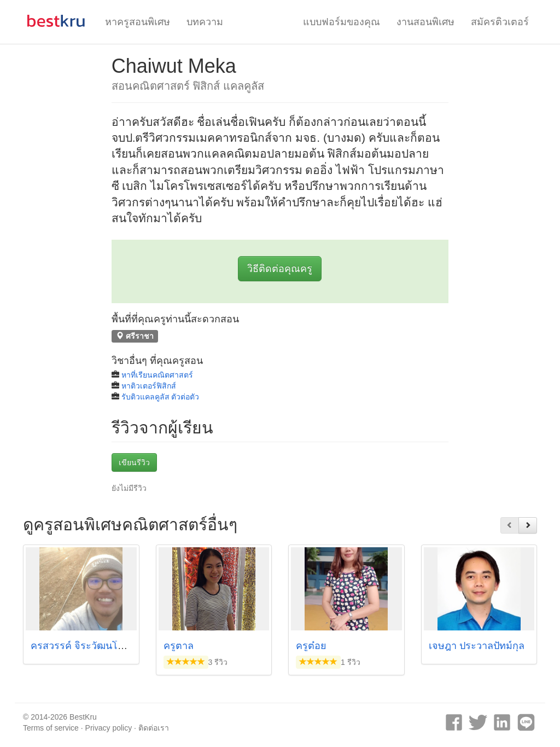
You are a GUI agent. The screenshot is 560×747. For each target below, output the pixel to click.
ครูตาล (179, 646)
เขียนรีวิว (134, 462)
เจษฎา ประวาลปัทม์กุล (477, 646)
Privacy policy (109, 728)
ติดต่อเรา (154, 728)
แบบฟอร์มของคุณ (342, 22)
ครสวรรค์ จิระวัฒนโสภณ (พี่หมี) (100, 646)
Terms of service (51, 728)
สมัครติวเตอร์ (500, 22)
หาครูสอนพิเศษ (138, 22)
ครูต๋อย (311, 646)
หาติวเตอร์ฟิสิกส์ (149, 386)
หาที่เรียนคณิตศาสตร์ (157, 375)
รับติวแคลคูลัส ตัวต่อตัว (161, 397)
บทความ (205, 22)
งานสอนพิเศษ (425, 22)
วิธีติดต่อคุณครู (280, 269)
